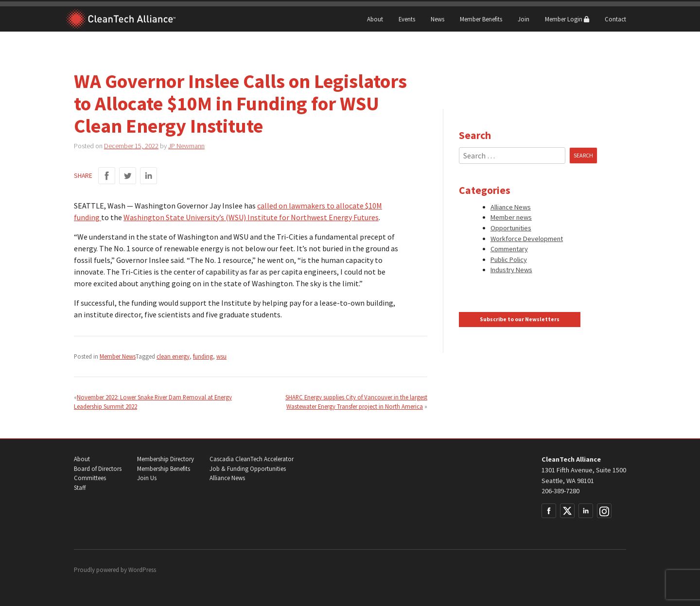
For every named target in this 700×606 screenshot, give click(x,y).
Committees (90, 478)
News (437, 19)
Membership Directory (166, 459)
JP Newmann (186, 146)
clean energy (173, 356)
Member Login (567, 19)
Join (524, 19)
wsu (221, 356)
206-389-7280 (560, 491)
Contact (615, 19)
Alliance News (511, 207)
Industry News (511, 270)
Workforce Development (527, 239)
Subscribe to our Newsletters (520, 319)
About (375, 19)
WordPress (142, 570)
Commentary (509, 249)
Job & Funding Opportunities (248, 469)
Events (407, 19)
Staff (80, 488)
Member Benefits (481, 19)
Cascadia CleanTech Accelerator (252, 459)
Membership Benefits (164, 469)
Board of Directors (98, 469)
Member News (118, 356)
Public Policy (509, 260)
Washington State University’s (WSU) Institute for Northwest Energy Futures (251, 217)
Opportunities (511, 228)
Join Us (147, 478)
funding (203, 356)
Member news (511, 217)
